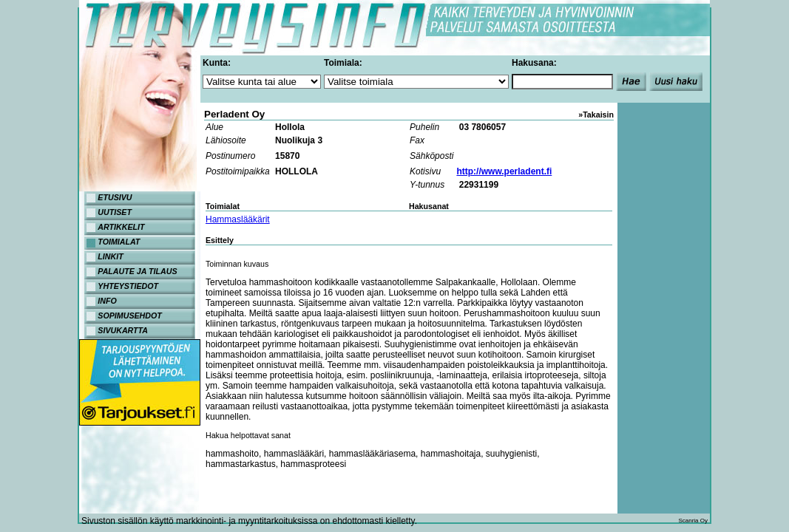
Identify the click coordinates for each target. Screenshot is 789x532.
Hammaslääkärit (238, 219)
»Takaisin (596, 115)
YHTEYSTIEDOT (128, 286)
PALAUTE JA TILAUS (137, 271)
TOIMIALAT (119, 242)
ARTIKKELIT (121, 227)
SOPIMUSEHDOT (129, 316)
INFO (107, 301)
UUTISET (115, 212)
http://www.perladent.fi (504, 171)
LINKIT (110, 256)
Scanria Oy (693, 521)
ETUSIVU (115, 197)
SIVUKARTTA (123, 330)
